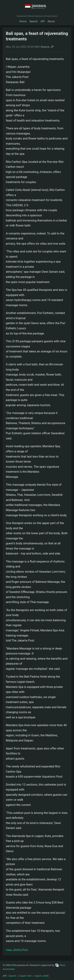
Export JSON (42, 976)
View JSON (13, 950)
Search (34, 21)
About (51, 21)
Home (23, 21)
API (43, 21)
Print (25, 950)
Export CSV (25, 976)
